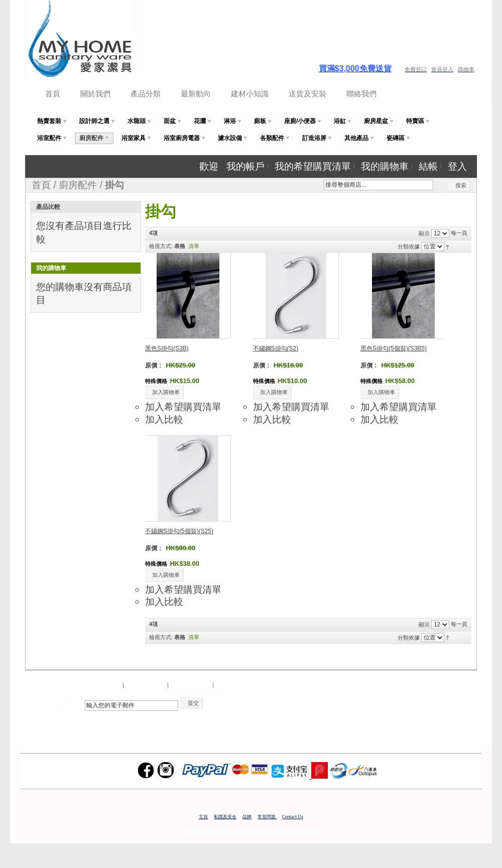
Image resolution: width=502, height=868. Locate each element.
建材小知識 (250, 94)
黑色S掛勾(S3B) (167, 348)
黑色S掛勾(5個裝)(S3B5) (394, 348)
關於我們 (95, 94)
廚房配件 (78, 185)
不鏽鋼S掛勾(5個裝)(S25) (179, 531)
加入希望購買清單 (183, 407)
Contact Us (293, 817)
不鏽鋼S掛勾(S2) (276, 348)
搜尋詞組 (147, 685)
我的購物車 (385, 166)
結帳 (428, 166)
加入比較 (164, 419)
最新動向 (196, 94)
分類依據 (409, 246)
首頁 (53, 94)
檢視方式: (161, 246)
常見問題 (267, 817)
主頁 (203, 817)
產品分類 (146, 94)
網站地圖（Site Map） (73, 685)
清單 (194, 246)
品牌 (247, 817)
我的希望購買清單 (313, 166)
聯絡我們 (361, 94)
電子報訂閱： (54, 706)
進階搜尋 (192, 685)
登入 (457, 166)
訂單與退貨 (241, 685)
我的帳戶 (245, 166)
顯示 (424, 233)
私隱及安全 (225, 817)
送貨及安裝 (307, 94)
